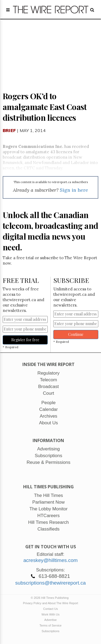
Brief (9, 130)
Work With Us (50, 614)
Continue (76, 334)
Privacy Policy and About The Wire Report (50, 603)
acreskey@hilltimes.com (51, 560)
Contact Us (50, 609)
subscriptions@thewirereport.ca (50, 583)
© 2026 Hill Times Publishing (50, 598)
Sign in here (74, 190)
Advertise (51, 620)
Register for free (25, 340)
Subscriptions (50, 631)
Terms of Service (51, 625)
